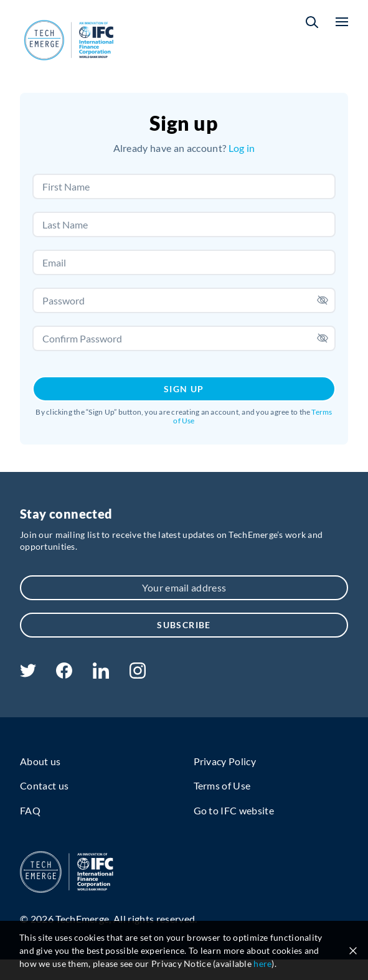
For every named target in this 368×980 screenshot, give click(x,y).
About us (40, 761)
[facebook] (64, 675)
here (262, 964)
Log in (242, 148)
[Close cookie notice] (353, 951)
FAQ (30, 810)
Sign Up (184, 389)
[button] (312, 22)
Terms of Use (222, 785)
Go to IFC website (234, 810)
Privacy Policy (225, 761)
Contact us (44, 785)
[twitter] (28, 673)
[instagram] (138, 675)
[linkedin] (101, 675)
